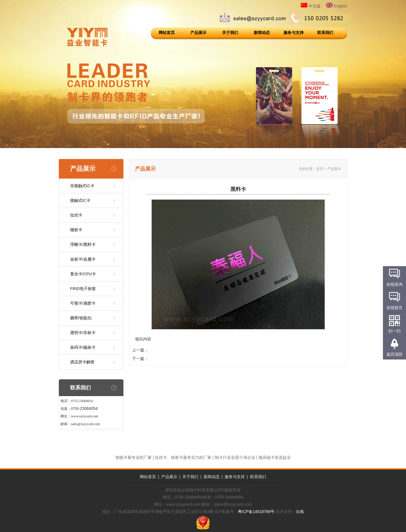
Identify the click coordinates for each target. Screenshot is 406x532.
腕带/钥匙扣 (81, 318)
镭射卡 (76, 230)
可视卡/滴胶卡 (83, 303)
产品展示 (198, 33)
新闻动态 (262, 33)
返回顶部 (394, 354)
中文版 (311, 6)
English (337, 6)
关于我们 (230, 33)
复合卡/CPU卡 (83, 274)
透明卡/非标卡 (83, 333)
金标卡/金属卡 (83, 259)
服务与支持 (294, 33)
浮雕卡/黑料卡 (83, 245)
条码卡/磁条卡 (83, 347)
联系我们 (325, 33)
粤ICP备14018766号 (256, 512)
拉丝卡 (76, 215)
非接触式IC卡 (82, 186)
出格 (300, 512)
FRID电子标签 (83, 289)
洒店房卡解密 (82, 362)
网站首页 (167, 33)
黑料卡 (154, 359)
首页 (320, 169)
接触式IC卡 (80, 200)
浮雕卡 (154, 350)
